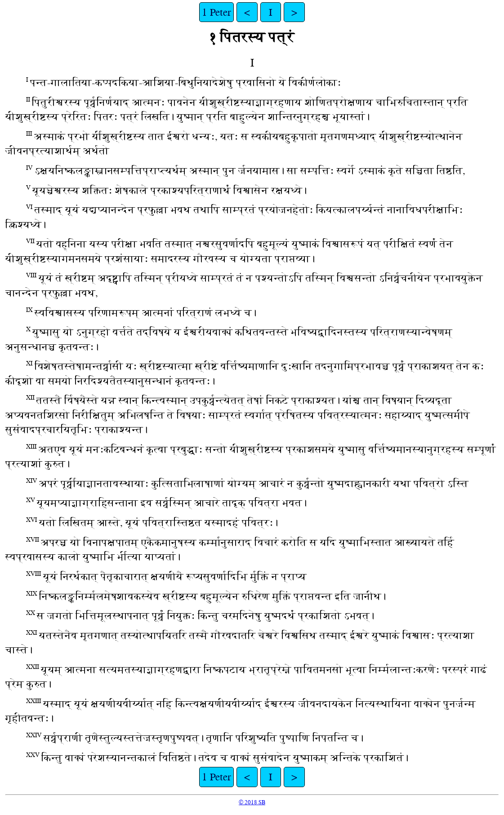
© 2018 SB (252, 802)
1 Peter (216, 12)
